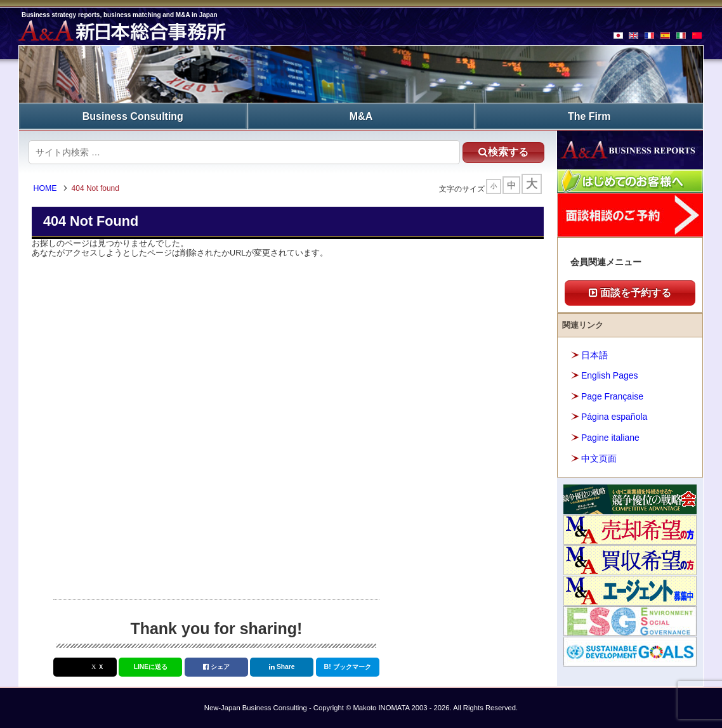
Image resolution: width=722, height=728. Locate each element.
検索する (500, 151)
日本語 (594, 354)
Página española (614, 417)
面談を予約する (630, 293)
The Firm (589, 116)
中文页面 (599, 458)
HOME (47, 189)
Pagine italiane (610, 437)
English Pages (610, 375)
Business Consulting (133, 116)
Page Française (612, 396)
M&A (361, 116)
